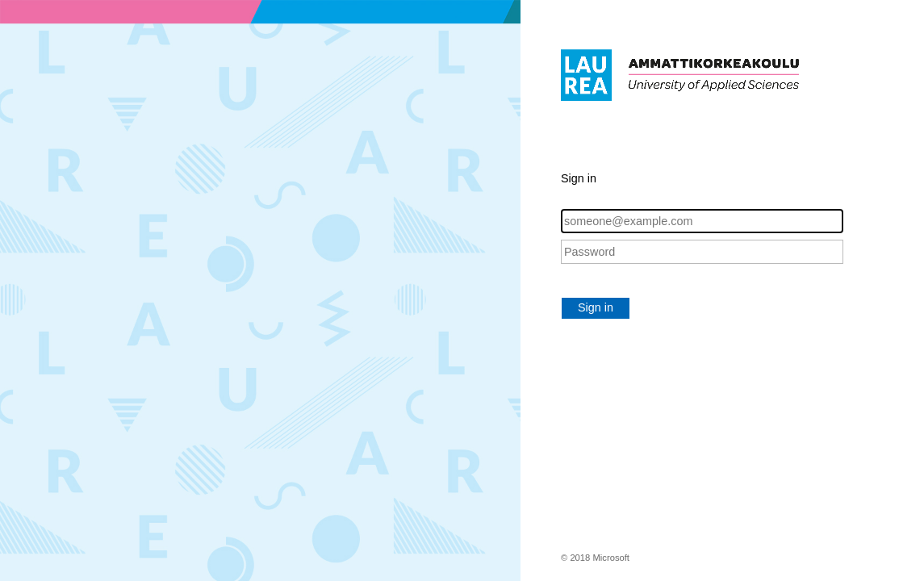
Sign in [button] (596, 307)
